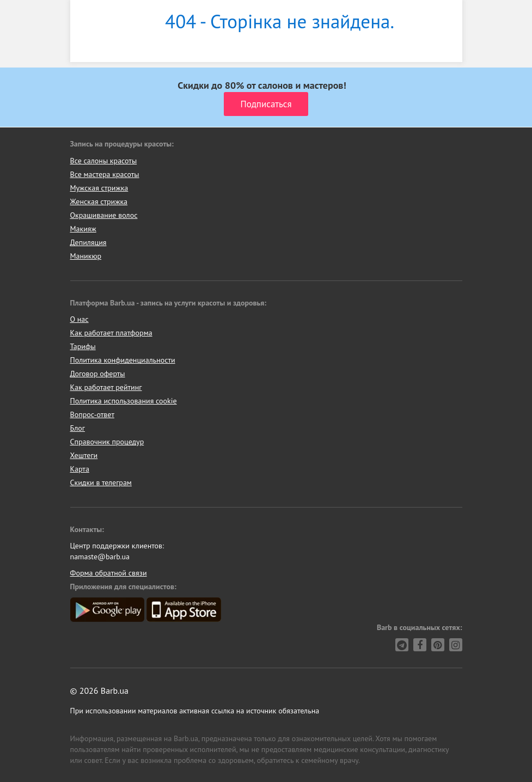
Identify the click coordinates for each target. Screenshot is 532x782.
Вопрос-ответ (92, 414)
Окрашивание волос (104, 215)
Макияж (83, 229)
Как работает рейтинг (106, 387)
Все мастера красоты (105, 174)
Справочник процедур (107, 442)
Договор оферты (98, 374)
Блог (78, 428)
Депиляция (88, 242)
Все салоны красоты (104, 161)
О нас (80, 319)
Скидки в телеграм (101, 482)
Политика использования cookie (124, 401)
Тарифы (83, 346)
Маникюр (86, 256)
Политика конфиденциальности (123, 360)
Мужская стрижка (99, 188)
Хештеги (84, 455)
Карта (80, 469)
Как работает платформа (111, 333)
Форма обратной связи (109, 573)
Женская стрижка (99, 201)
